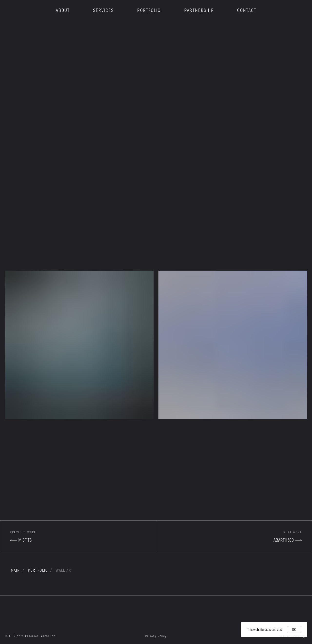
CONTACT (247, 10)
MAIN (15, 570)
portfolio (38, 570)
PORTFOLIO (149, 10)
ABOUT (63, 10)
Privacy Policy (156, 636)
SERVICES (103, 10)
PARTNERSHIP (199, 10)
